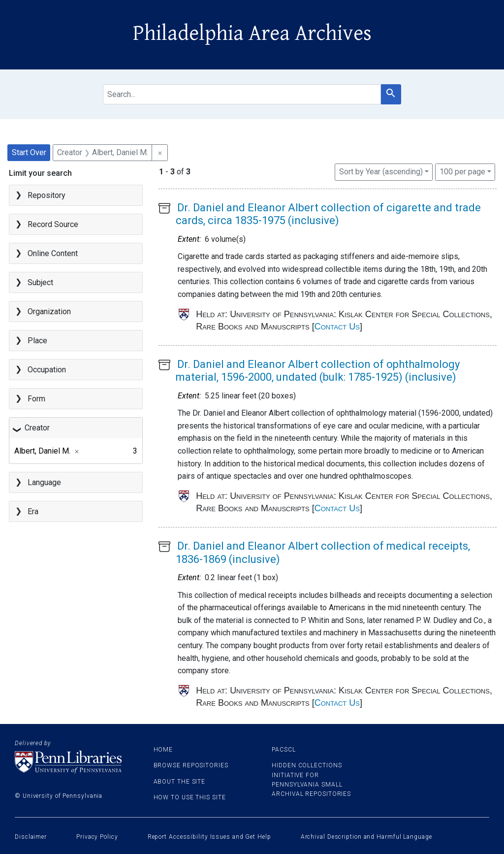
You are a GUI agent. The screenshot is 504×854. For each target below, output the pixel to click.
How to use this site (190, 797)
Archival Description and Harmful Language (366, 837)
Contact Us (337, 327)
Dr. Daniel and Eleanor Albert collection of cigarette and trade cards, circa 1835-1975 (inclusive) (328, 214)
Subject (40, 282)
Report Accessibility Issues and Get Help (209, 837)
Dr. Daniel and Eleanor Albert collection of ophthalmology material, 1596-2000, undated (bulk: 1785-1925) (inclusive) (318, 371)
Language (44, 482)
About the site (180, 782)
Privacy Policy (97, 837)
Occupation (47, 370)
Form (36, 399)
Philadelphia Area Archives (252, 33)
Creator (37, 428)
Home (163, 750)
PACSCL (283, 750)
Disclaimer (31, 837)
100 (462, 171)
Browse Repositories (191, 765)
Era (33, 511)
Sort (381, 172)
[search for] (242, 94)
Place (37, 341)
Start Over (29, 152)
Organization (49, 312)
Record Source (53, 224)
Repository (47, 195)
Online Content (53, 253)
